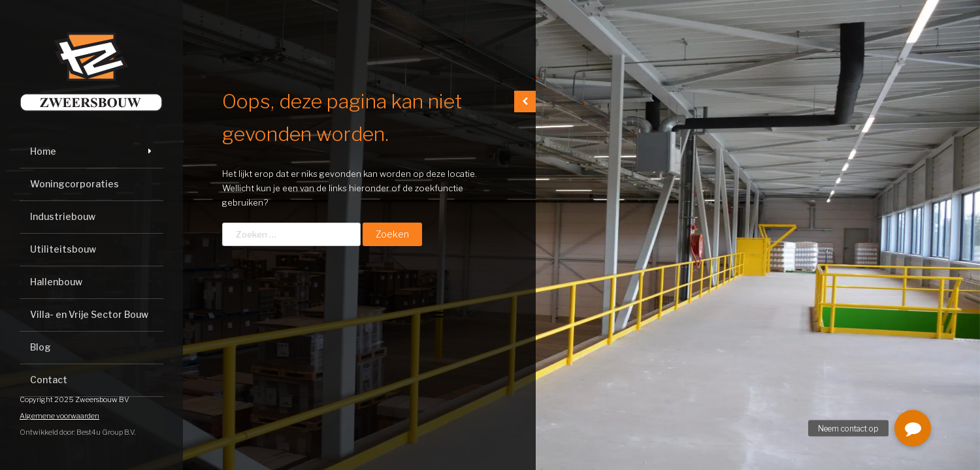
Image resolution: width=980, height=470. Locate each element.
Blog (41, 347)
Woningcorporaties (74, 184)
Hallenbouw (56, 282)
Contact (49, 380)
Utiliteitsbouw (63, 249)
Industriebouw (63, 216)
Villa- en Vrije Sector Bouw (89, 314)
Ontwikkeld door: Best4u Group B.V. (78, 432)
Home (43, 151)
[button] (913, 428)
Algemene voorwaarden (59, 416)
